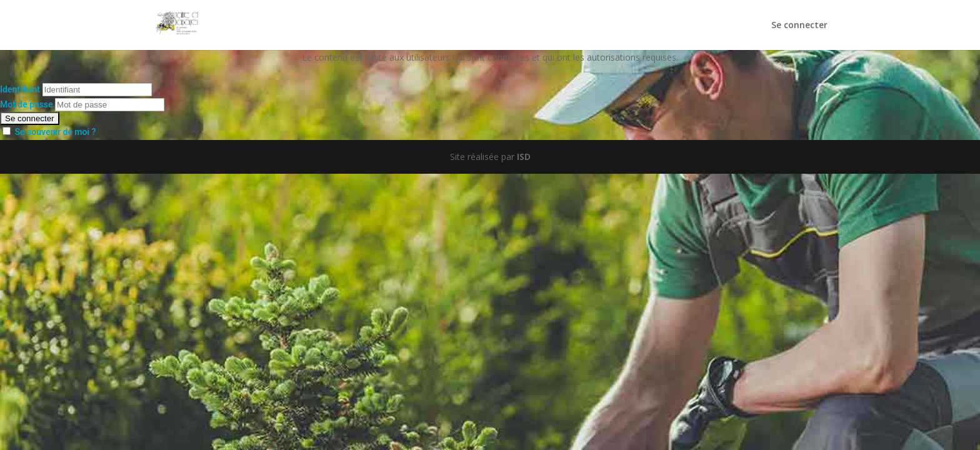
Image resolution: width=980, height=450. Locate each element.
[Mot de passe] (110, 105)
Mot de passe (27, 104)
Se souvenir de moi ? (55, 132)
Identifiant (20, 89)
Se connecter (799, 26)
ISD (524, 157)
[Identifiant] (97, 90)
